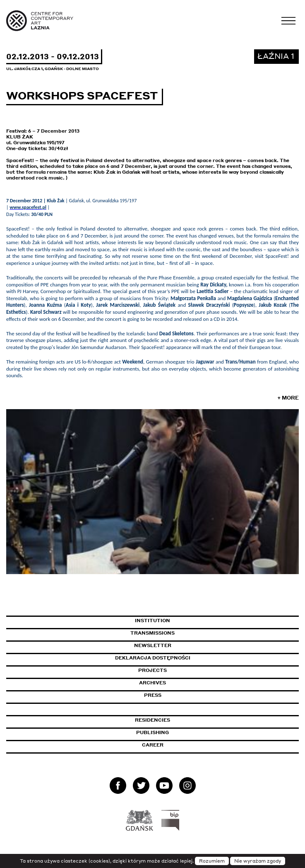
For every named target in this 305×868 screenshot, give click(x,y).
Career (153, 745)
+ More (288, 398)
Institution (152, 621)
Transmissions (188, 633)
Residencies (152, 720)
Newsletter (153, 645)
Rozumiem (212, 861)
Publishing (152, 732)
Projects (152, 670)
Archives (152, 683)
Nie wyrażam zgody (258, 861)
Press (153, 695)
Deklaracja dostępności (153, 658)
